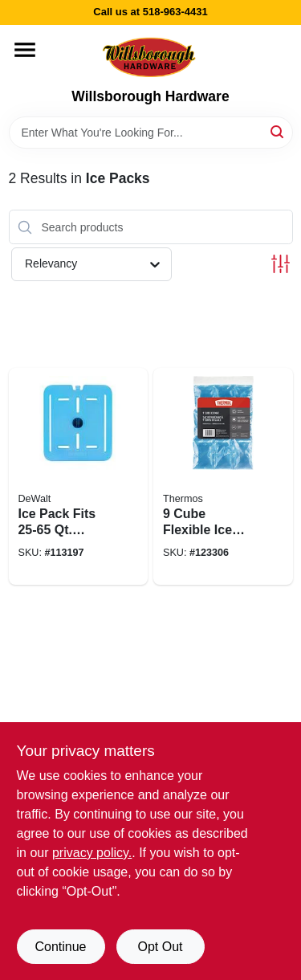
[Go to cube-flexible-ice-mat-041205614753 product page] (223, 476)
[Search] (278, 131)
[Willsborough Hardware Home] (150, 57)
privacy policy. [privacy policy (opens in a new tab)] (92, 853)
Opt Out (160, 947)
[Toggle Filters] (281, 264)
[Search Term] (151, 133)
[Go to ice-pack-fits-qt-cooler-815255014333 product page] (79, 476)
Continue (60, 947)
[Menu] (25, 50)
